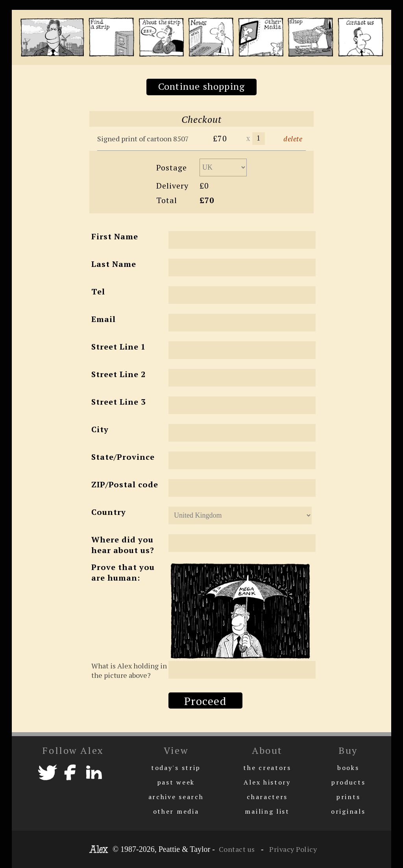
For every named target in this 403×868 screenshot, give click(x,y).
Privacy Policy (292, 849)
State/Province (123, 457)
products (348, 782)
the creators (267, 768)
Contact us (237, 849)
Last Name (114, 264)
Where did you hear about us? (123, 545)
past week (176, 782)
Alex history (267, 782)
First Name (115, 236)
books (348, 768)
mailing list (267, 811)
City (100, 429)
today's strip (176, 768)
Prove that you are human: (123, 572)
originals (348, 811)
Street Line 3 (118, 402)
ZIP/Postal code (125, 484)
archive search (176, 797)
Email (104, 319)
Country (109, 512)
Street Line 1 (118, 347)
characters (267, 797)
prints (348, 797)
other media (176, 811)
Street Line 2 (118, 374)
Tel (98, 291)
